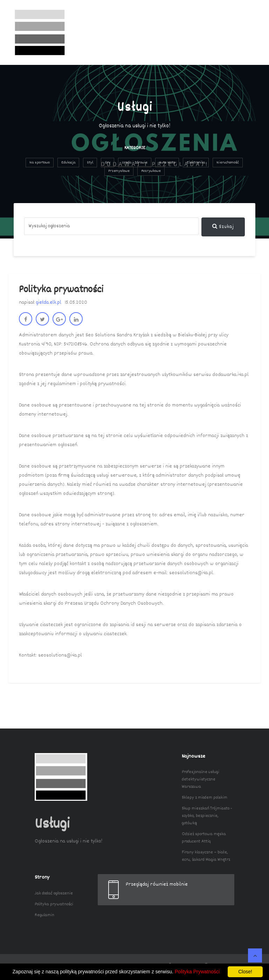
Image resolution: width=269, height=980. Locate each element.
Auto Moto (167, 163)
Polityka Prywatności (197, 972)
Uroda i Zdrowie (135, 163)
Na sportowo (40, 163)
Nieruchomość (228, 163)
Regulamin (44, 915)
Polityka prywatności (54, 904)
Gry (108, 163)
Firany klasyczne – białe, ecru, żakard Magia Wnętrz (206, 856)
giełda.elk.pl (49, 303)
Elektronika (196, 163)
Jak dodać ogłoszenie (54, 893)
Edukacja (68, 163)
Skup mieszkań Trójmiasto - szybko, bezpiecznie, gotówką (207, 816)
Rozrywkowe (151, 171)
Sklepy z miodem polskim (205, 798)
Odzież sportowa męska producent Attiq (204, 838)
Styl (90, 163)
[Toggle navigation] (246, 33)
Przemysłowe (119, 171)
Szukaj (223, 227)
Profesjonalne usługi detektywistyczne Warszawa (201, 779)
